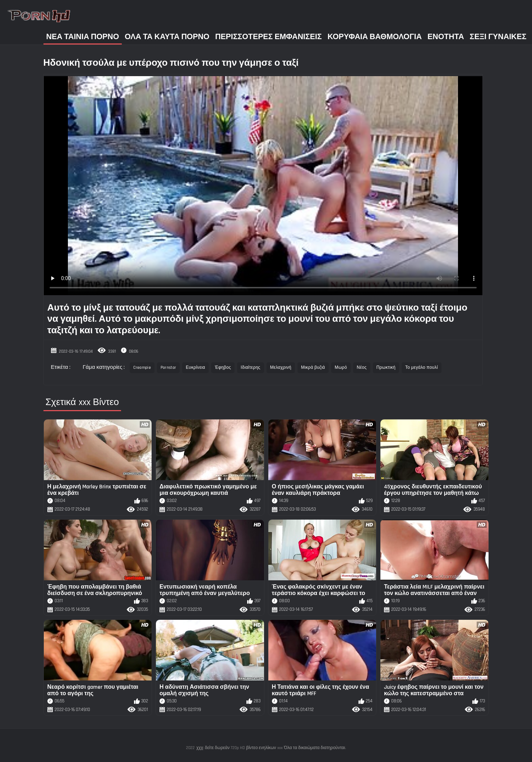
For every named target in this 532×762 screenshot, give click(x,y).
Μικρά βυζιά (313, 368)
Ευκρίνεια (195, 368)
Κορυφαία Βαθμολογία (375, 37)
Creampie (142, 368)
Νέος (362, 368)
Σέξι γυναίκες (498, 37)
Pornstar (168, 368)
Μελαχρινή (281, 368)
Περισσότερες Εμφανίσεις (269, 37)
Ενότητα (446, 37)
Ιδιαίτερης (251, 368)
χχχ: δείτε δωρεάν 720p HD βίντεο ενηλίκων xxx (239, 748)
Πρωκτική (386, 368)
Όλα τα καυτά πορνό (167, 37)
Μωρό (341, 368)
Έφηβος (223, 368)
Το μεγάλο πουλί (422, 368)
